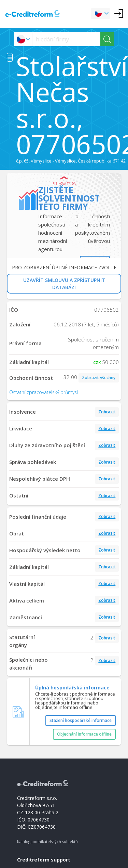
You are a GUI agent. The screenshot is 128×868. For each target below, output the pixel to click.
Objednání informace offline (84, 734)
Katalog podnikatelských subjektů (47, 841)
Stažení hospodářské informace (81, 720)
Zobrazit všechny (99, 378)
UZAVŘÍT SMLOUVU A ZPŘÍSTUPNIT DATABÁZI (64, 284)
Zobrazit (107, 412)
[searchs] (66, 39)
